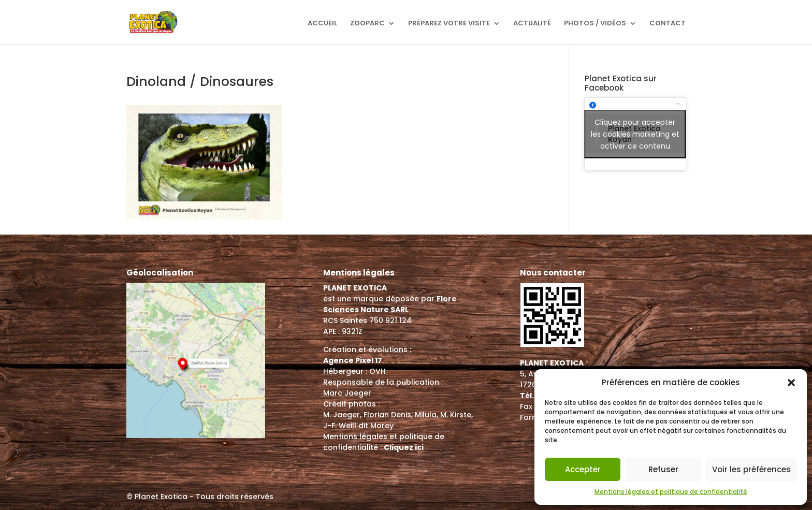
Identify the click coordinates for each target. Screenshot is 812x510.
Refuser (663, 469)
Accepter (583, 469)
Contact (668, 24)
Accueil (322, 24)
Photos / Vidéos (595, 24)
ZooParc (367, 24)
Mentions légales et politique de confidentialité (671, 492)
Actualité (532, 24)
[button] (791, 383)
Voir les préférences (751, 469)
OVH (378, 371)
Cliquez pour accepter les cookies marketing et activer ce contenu (635, 134)
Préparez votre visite (449, 24)
